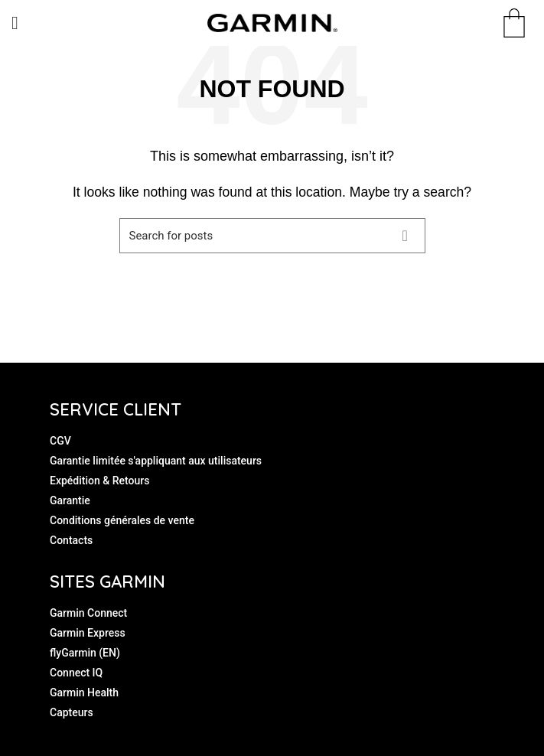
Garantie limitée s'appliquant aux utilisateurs (156, 461)
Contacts (71, 540)
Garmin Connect (88, 613)
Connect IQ (76, 673)
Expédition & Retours (99, 481)
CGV (60, 441)
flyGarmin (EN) (85, 653)
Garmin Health (84, 692)
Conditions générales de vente (122, 520)
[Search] (272, 236)
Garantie (70, 500)
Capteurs (72, 712)
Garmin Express (88, 633)
